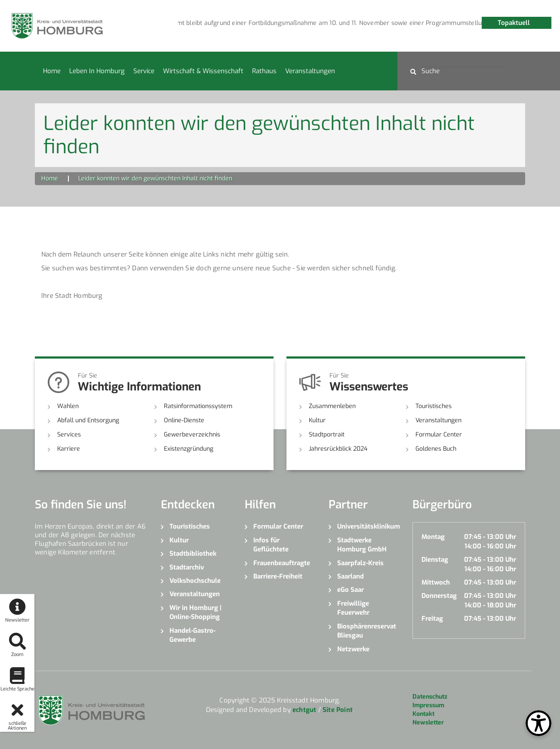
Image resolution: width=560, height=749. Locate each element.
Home (52, 71)
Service (144, 71)
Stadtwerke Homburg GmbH (362, 545)
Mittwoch (436, 582)
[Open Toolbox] (538, 723)
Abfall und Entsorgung (88, 420)
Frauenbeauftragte (282, 563)
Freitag (432, 619)
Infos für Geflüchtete (271, 545)
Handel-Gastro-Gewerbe (192, 635)
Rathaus (264, 71)
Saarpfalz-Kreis (360, 563)
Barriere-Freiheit (278, 576)
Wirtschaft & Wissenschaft (203, 71)
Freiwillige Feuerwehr (353, 608)
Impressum (428, 705)
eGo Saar (351, 590)
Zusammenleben (332, 406)
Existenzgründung (189, 449)
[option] (278, 23)
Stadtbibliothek (193, 554)
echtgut (304, 710)
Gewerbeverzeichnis (192, 435)
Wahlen (68, 406)
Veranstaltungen (310, 71)
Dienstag (435, 560)
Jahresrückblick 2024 (338, 449)
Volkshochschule (195, 581)
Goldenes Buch (436, 449)
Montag (433, 537)
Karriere (69, 449)
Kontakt (423, 714)
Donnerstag (439, 596)
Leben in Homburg (97, 71)
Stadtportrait (327, 435)
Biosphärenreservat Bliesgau (367, 631)
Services (69, 435)
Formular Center (439, 435)
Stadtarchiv (187, 567)
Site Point (338, 710)
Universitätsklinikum (368, 526)
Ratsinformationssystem (198, 406)
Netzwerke (353, 649)
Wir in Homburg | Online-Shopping (195, 612)
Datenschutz (430, 697)
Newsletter (428, 723)
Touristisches (434, 406)
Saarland (351, 576)
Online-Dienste (184, 420)
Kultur (317, 420)
